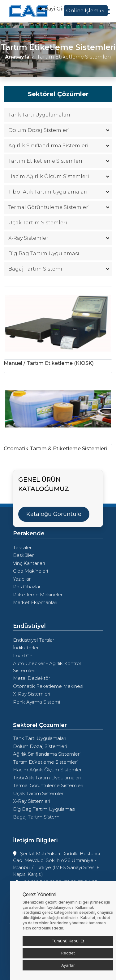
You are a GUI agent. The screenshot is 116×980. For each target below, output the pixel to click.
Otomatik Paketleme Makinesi (48, 686)
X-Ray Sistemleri (58, 238)
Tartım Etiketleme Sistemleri (58, 161)
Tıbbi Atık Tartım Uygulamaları (58, 192)
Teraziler (22, 547)
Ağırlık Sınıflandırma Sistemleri (58, 146)
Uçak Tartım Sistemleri (38, 223)
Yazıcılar (22, 579)
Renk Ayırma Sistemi (37, 702)
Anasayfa (17, 57)
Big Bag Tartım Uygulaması (44, 253)
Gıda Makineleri (30, 571)
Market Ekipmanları (35, 602)
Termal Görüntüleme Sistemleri (58, 207)
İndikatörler (26, 648)
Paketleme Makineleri (38, 595)
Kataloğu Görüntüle (54, 514)
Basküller (23, 555)
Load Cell (24, 656)
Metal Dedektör (32, 678)
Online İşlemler (86, 11)
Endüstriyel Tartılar (34, 640)
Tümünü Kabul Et (68, 941)
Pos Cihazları (27, 587)
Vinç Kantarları (29, 563)
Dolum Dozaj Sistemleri (58, 130)
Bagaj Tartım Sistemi (58, 269)
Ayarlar (68, 965)
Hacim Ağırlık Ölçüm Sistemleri (58, 176)
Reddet (68, 953)
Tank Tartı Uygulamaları (39, 115)
